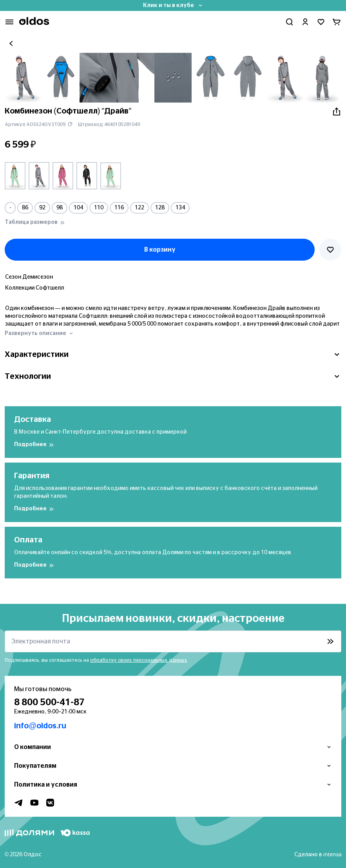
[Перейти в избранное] (321, 22)
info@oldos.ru (40, 726)
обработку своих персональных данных (139, 660)
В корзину (160, 250)
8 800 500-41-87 (49, 702)
